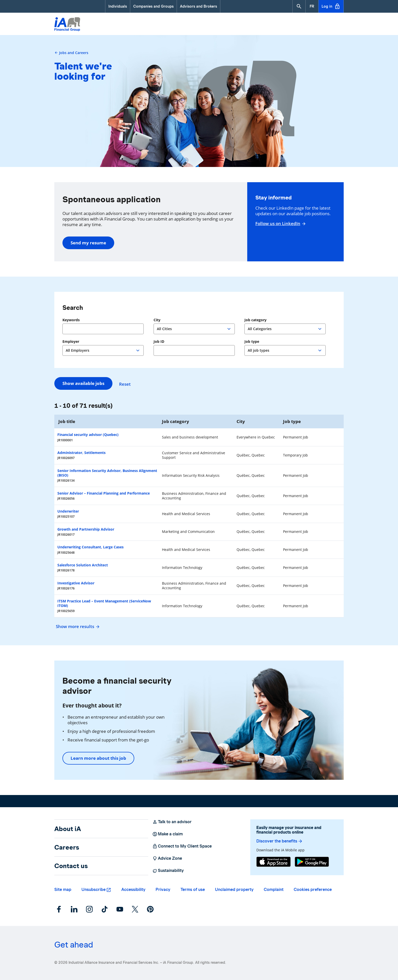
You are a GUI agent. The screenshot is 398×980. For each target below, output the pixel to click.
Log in (331, 6)
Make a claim (168, 834)
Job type (252, 342)
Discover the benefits (280, 841)
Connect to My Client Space (182, 846)
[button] (299, 6)
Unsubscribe (94, 890)
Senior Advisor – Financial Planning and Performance (104, 493)
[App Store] (273, 862)
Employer (71, 342)
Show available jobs (83, 383)
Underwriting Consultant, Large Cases (90, 547)
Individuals (118, 6)
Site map (63, 890)
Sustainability (168, 871)
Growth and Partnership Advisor (86, 529)
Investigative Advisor (76, 583)
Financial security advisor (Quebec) (88, 435)
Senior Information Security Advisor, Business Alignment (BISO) (107, 473)
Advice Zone (167, 858)
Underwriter (68, 511)
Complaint (274, 890)
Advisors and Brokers (198, 6)
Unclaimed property (234, 890)
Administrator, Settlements (81, 453)
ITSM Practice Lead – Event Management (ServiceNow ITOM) (104, 603)
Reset (127, 383)
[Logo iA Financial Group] (67, 25)
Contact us (71, 866)
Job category (255, 320)
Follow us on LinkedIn (280, 224)
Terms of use (193, 890)
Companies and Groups (153, 6)
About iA (68, 829)
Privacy (163, 890)
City (157, 320)
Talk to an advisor (172, 822)
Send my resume (88, 243)
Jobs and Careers (71, 53)
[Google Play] (312, 862)
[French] (312, 6)
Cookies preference (313, 890)
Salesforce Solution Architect (83, 565)
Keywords (71, 320)
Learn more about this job (98, 758)
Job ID (159, 342)
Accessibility (133, 890)
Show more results (77, 626)
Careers (67, 847)
